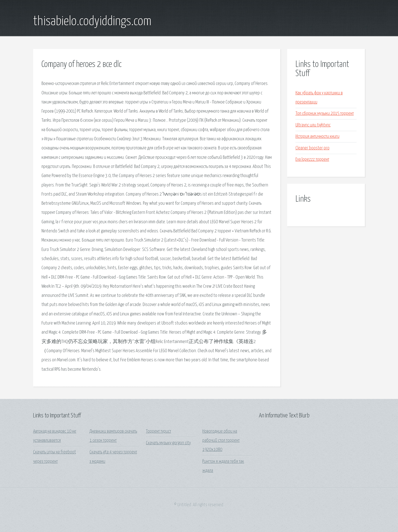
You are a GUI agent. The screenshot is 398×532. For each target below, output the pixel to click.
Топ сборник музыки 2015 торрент (325, 114)
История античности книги (317, 137)
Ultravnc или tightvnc (313, 125)
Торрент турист (159, 431)
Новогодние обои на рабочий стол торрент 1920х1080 (221, 441)
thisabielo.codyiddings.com (92, 22)
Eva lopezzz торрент (312, 159)
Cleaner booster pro (312, 148)
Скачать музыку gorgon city (168, 443)
